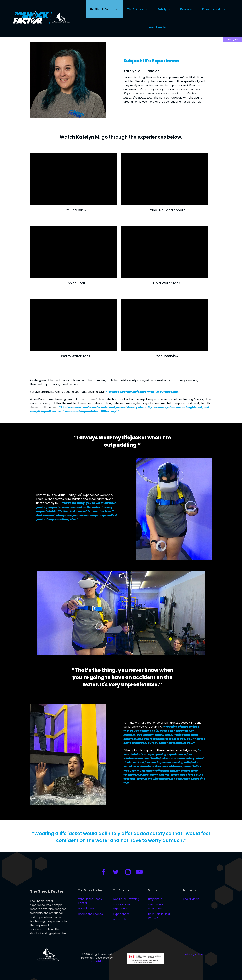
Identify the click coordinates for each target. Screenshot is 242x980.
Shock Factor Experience (122, 907)
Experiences (121, 914)
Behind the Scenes (90, 914)
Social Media (191, 899)
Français (232, 39)
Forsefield (97, 961)
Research (120, 919)
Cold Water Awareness (156, 907)
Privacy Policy (194, 954)
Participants (86, 909)
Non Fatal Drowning (126, 899)
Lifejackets (155, 899)
